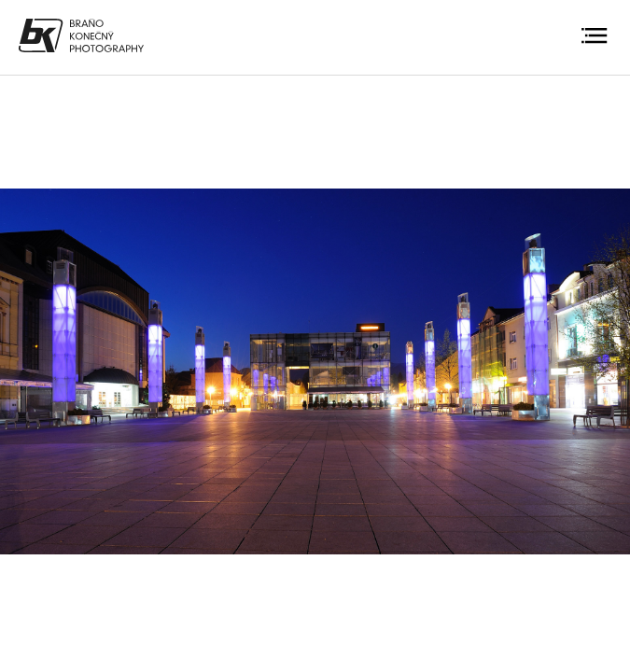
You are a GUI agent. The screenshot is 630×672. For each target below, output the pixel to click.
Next (601, 371)
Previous (29, 371)
